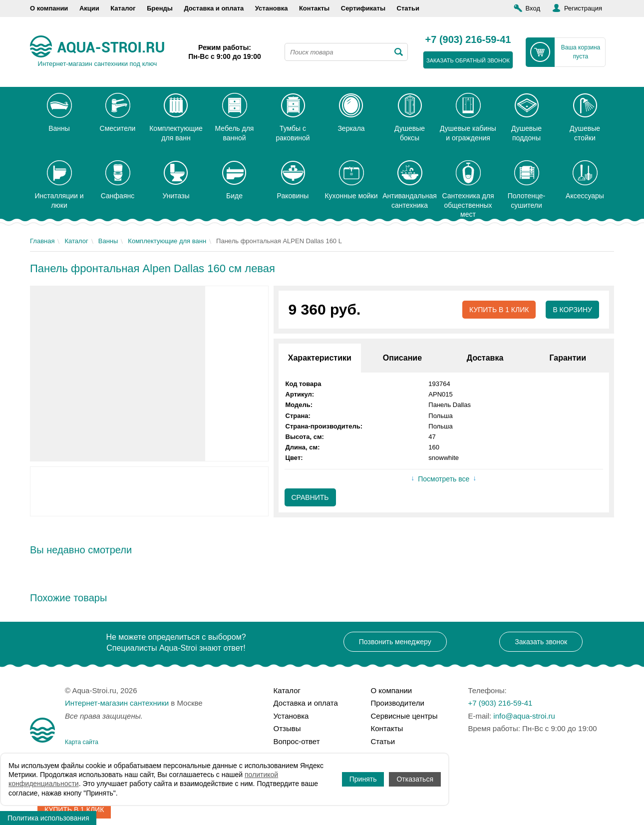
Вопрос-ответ (297, 741)
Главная (42, 241)
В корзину (572, 310)
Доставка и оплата (214, 8)
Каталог (123, 8)
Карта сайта (82, 742)
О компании (49, 8)
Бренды (160, 8)
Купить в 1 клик (499, 310)
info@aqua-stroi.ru (524, 716)
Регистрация (583, 8)
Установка (272, 8)
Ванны (108, 241)
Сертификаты (363, 8)
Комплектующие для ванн (167, 241)
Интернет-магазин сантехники (117, 703)
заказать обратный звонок (468, 60)
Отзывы (287, 728)
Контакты (314, 8)
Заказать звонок (541, 642)
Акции (89, 8)
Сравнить (310, 497)
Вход (533, 8)
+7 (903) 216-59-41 (468, 40)
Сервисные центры (404, 716)
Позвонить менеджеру (395, 642)
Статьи (408, 8)
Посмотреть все (444, 479)
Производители (398, 703)
